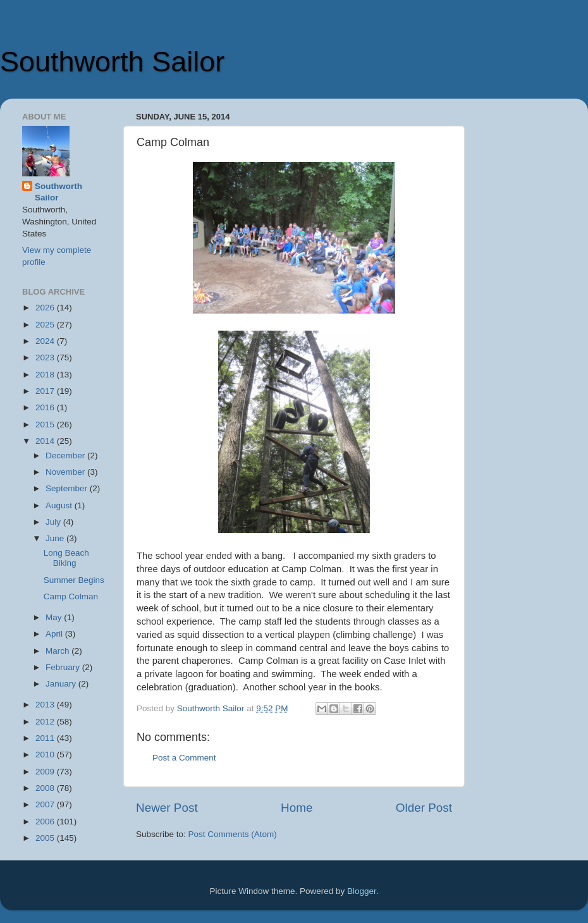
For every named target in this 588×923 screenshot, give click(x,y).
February (64, 667)
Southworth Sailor (112, 62)
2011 (46, 738)
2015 (46, 425)
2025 (46, 325)
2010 (46, 755)
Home (297, 808)
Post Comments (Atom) (233, 834)
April (55, 634)
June (56, 538)
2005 (46, 838)
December (66, 455)
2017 (46, 391)
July (54, 522)
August (60, 505)
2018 (46, 375)
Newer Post (167, 808)
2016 (46, 407)
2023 (46, 358)
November (66, 472)
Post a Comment (184, 758)
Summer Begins (74, 580)
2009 (46, 772)
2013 (46, 705)
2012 (46, 722)
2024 (46, 341)
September (68, 488)
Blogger (362, 891)
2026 (46, 308)
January (62, 684)
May (55, 617)
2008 (46, 788)
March (58, 651)
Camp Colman (71, 596)
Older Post (424, 808)
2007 (46, 804)
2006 (46, 822)
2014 (46, 441)
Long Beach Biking (66, 558)
